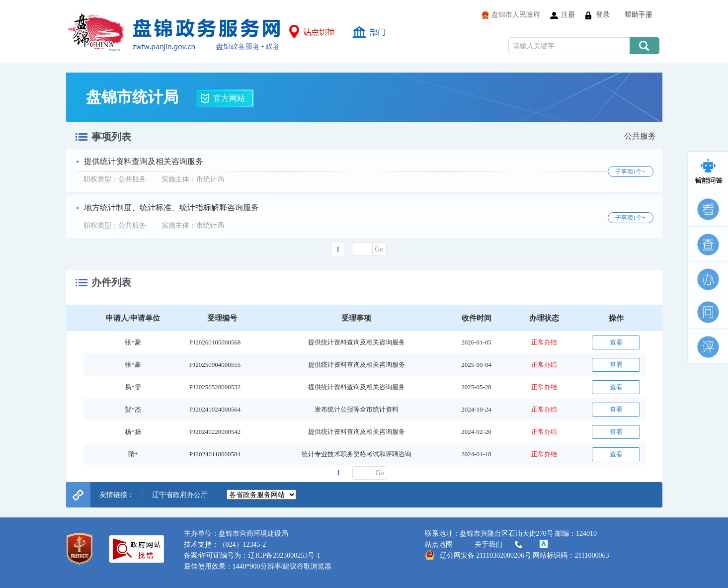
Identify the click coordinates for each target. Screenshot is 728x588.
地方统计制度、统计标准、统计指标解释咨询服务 (171, 208)
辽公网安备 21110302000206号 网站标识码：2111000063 (517, 555)
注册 (568, 15)
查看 (616, 342)
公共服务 (640, 136)
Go (379, 249)
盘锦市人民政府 (516, 15)
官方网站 (229, 98)
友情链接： (117, 495)
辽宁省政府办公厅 (180, 495)
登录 (603, 15)
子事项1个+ (630, 171)
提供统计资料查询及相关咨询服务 (144, 161)
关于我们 (499, 545)
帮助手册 (639, 15)
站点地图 (439, 545)
